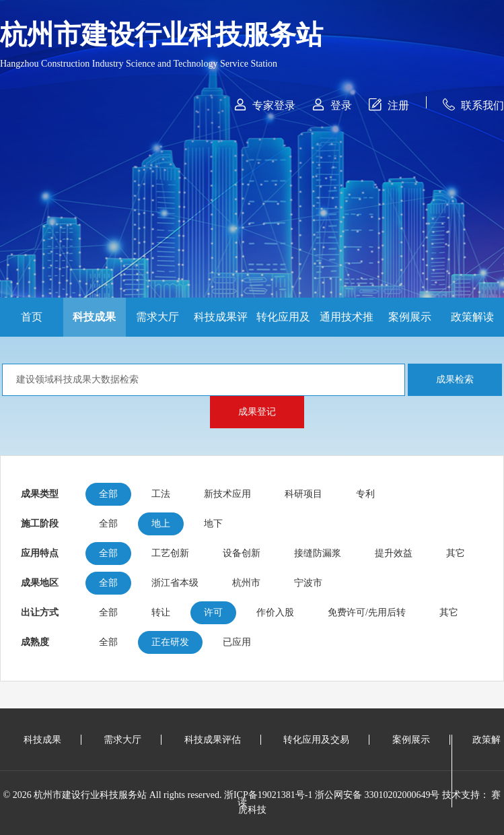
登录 (332, 105)
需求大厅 (157, 317)
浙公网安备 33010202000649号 (377, 795)
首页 (32, 317)
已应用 (237, 642)
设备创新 (242, 553)
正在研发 (170, 642)
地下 (213, 524)
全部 (108, 494)
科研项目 (303, 494)
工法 (161, 494)
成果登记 (257, 412)
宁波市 (308, 583)
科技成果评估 (221, 324)
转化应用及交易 (283, 324)
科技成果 (94, 317)
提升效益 (394, 553)
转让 (161, 612)
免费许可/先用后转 (367, 612)
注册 (389, 105)
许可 (213, 612)
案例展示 (410, 317)
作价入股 (275, 612)
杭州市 (246, 583)
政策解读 (472, 317)
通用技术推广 (347, 324)
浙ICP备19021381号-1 (268, 795)
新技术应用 (227, 494)
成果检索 (455, 379)
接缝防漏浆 (318, 553)
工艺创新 (170, 553)
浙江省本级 (175, 583)
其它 (456, 553)
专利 (365, 494)
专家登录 (265, 105)
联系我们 (473, 105)
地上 (161, 524)
